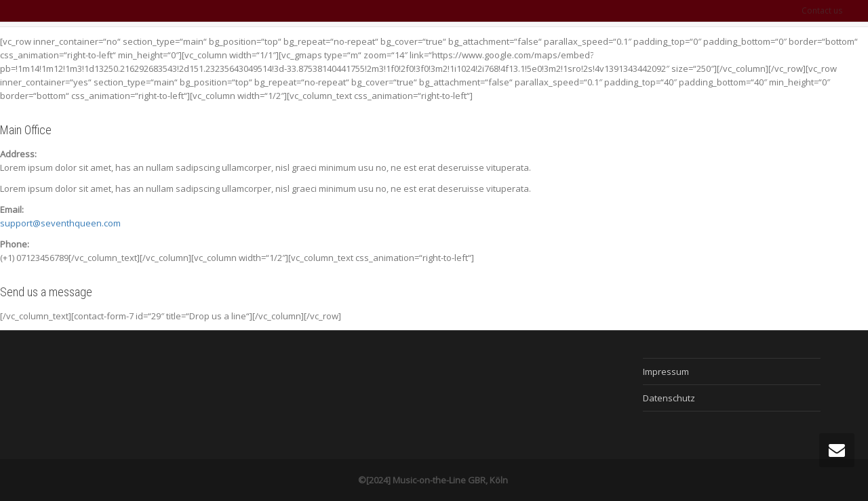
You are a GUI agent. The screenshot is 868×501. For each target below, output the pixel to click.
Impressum (666, 372)
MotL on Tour (623, 52)
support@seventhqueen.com (60, 223)
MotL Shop (765, 52)
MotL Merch (697, 52)
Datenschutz (669, 398)
